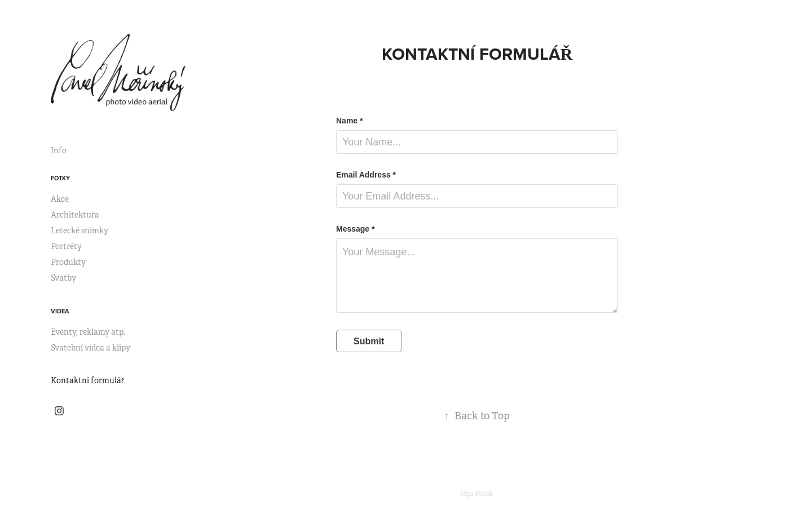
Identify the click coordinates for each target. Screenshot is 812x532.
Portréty (66, 246)
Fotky (60, 178)
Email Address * (366, 175)
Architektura (75, 215)
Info (59, 150)
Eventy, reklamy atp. (88, 332)
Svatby (63, 278)
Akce (60, 199)
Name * (349, 121)
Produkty (68, 262)
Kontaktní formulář (87, 380)
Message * (355, 229)
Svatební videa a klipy (91, 348)
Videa (60, 311)
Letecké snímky (80, 230)
